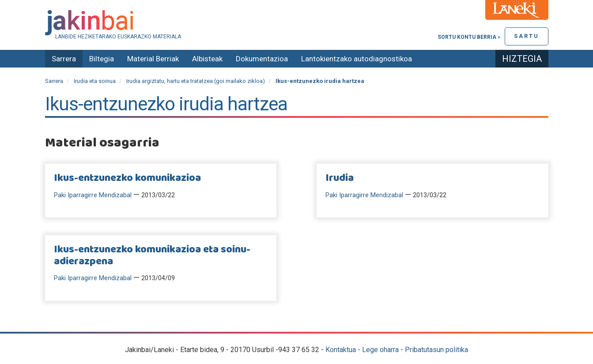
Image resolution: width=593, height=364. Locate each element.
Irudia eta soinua (95, 81)
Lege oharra (380, 350)
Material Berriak (153, 59)
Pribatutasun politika (436, 350)
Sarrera (64, 59)
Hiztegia (522, 59)
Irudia (340, 178)
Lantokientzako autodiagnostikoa (357, 59)
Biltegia (102, 59)
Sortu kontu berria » (469, 37)
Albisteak (207, 59)
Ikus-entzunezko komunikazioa (127, 178)
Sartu (527, 36)
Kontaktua (341, 350)
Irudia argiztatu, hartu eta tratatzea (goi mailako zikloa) (196, 81)
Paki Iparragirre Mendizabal (93, 195)
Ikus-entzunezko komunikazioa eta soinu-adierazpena (152, 255)
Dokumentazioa (262, 59)
